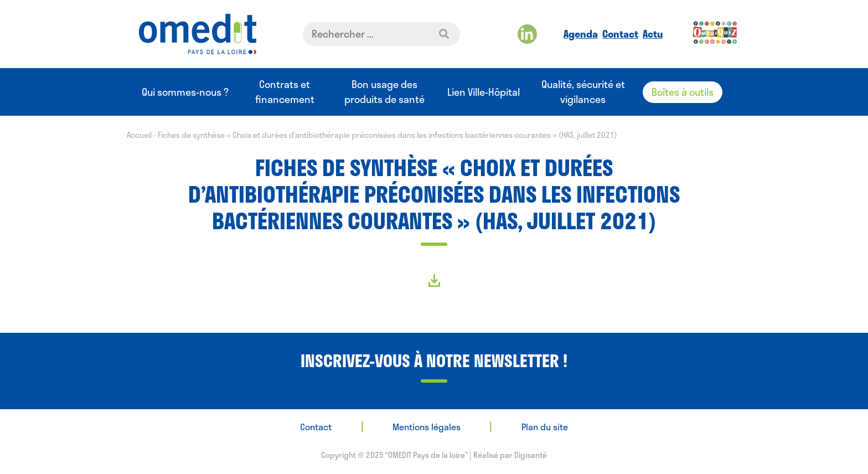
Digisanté (531, 455)
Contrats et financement (285, 92)
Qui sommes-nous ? (185, 92)
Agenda (581, 34)
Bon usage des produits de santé (384, 92)
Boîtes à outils (683, 92)
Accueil (139, 135)
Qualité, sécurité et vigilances (583, 92)
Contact (620, 34)
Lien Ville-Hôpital (484, 92)
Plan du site (545, 427)
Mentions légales (427, 427)
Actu (653, 34)
